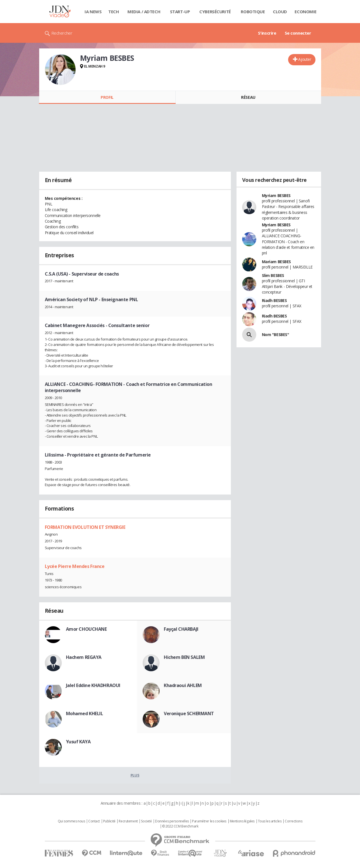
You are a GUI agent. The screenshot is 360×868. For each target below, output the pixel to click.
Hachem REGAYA (84, 657)
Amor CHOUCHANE (86, 629)
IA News (93, 12)
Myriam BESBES (276, 195)
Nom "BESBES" (276, 335)
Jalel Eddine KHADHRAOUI (93, 685)
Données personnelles (172, 821)
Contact (94, 821)
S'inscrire (267, 33)
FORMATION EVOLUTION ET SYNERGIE (85, 527)
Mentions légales (242, 821)
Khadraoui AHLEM (183, 685)
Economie (306, 12)
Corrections (293, 821)
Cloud (280, 12)
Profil (107, 97)
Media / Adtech (144, 12)
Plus (135, 775)
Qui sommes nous (71, 821)
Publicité (109, 821)
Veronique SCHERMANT (189, 713)
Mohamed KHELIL (85, 713)
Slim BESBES (273, 275)
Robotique (253, 12)
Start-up (180, 12)
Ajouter (305, 59)
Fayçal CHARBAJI (181, 629)
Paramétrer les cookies (209, 821)
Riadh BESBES (274, 300)
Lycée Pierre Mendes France (75, 566)
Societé (146, 821)
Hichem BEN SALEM (184, 657)
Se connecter (298, 33)
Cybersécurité (215, 12)
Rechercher (62, 33)
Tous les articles (270, 821)
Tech (113, 12)
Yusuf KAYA (78, 742)
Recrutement (128, 821)
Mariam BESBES (277, 262)
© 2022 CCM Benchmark (180, 826)
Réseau (248, 97)
